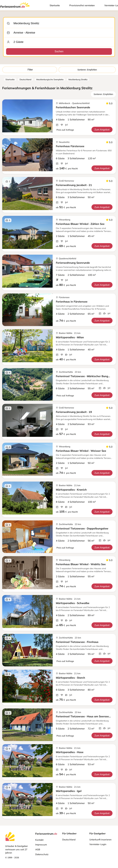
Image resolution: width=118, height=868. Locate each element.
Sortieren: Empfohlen (87, 70)
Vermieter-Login (98, 844)
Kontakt (39, 840)
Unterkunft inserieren (100, 840)
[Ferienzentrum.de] (15, 8)
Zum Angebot (102, 130)
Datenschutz (42, 854)
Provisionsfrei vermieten (82, 5)
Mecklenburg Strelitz (78, 79)
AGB (38, 849)
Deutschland (25, 79)
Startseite (55, 5)
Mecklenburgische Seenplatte (50, 79)
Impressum (41, 845)
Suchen (59, 51)
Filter (30, 70)
